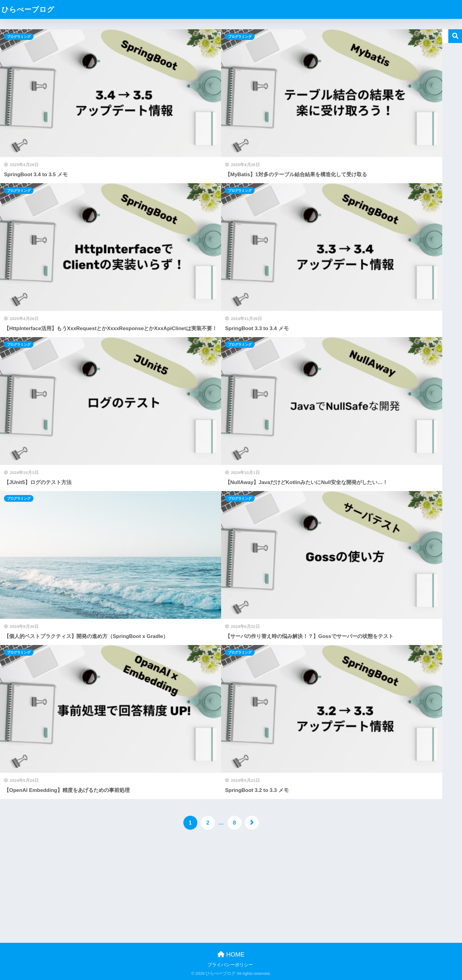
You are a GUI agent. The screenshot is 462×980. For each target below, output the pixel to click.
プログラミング (19, 37)
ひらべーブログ (28, 9)
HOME (231, 954)
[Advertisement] (183, 885)
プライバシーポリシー (230, 965)
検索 (455, 36)
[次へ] (252, 823)
